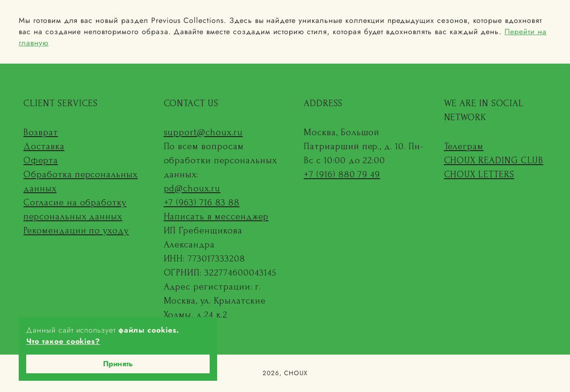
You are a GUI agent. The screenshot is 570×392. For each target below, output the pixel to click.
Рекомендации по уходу (76, 231)
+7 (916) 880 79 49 (342, 174)
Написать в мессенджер (216, 217)
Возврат (41, 132)
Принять (118, 364)
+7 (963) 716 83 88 (202, 203)
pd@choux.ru (192, 189)
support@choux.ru (203, 132)
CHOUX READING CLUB (494, 160)
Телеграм (464, 146)
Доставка (44, 146)
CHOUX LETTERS (479, 174)
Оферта (41, 160)
